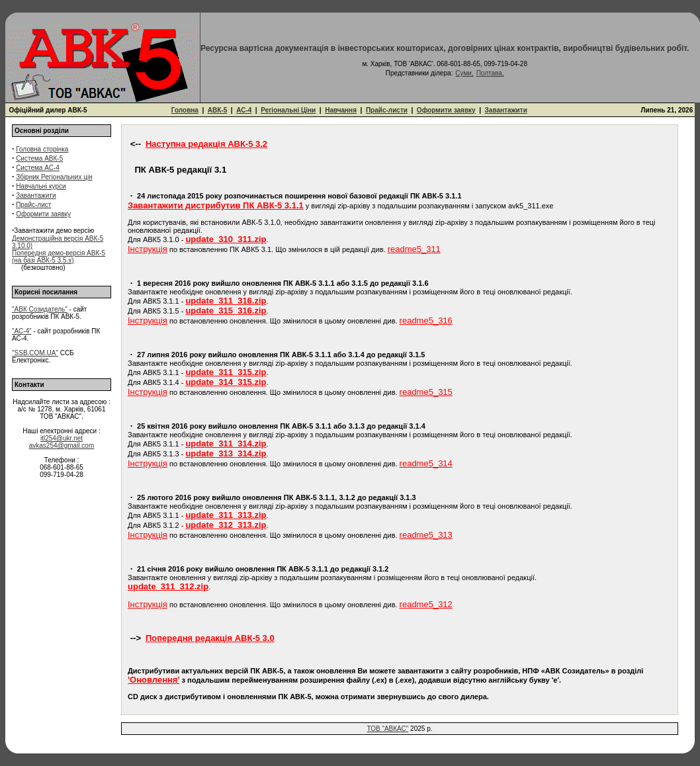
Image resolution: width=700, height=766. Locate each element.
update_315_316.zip (226, 311)
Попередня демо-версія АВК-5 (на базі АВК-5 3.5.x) (59, 257)
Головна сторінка (42, 149)
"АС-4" (22, 331)
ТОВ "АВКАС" (388, 729)
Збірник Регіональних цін (54, 177)
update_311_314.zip (226, 444)
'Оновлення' (154, 680)
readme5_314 (426, 463)
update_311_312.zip (168, 586)
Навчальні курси (41, 186)
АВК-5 (217, 110)
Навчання (341, 110)
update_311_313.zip (226, 515)
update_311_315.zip (226, 372)
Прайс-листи (387, 110)
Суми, (464, 73)
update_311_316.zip (226, 301)
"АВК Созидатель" (40, 309)
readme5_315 (426, 392)
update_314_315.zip (226, 382)
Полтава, (490, 73)
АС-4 (244, 110)
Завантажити (506, 110)
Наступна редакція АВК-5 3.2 (206, 144)
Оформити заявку (446, 110)
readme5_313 (426, 535)
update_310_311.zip (226, 239)
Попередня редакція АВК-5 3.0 (210, 638)
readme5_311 (414, 249)
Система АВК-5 (39, 158)
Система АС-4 (38, 168)
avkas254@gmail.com (62, 446)
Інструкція (148, 249)
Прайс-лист (33, 205)
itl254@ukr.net (62, 438)
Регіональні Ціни (288, 110)
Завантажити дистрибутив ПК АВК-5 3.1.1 (216, 205)
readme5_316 (426, 320)
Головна (185, 110)
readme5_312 (426, 604)
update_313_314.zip (226, 453)
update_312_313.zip (226, 525)
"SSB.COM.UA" (35, 353)
